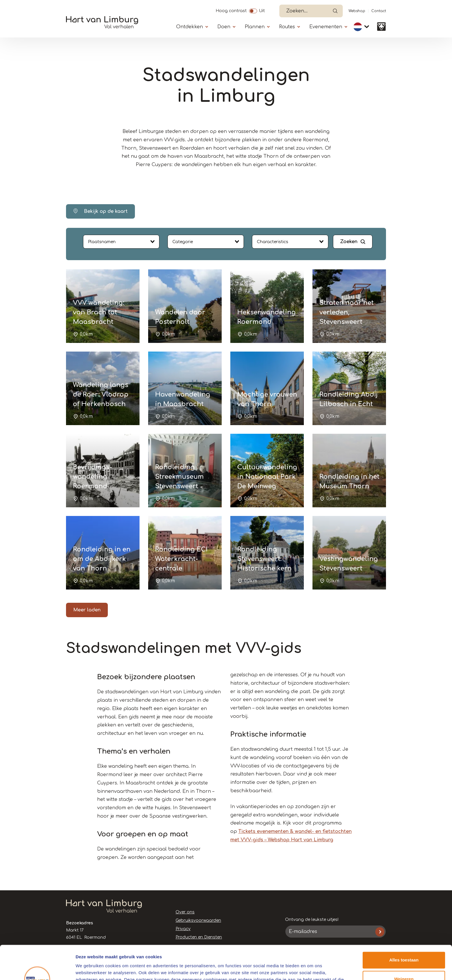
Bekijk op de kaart (100, 211)
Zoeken (349, 242)
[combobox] (121, 242)
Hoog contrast (231, 10)
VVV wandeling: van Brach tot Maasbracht (99, 312)
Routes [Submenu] (287, 27)
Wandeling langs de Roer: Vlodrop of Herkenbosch (101, 395)
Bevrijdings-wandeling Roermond (93, 477)
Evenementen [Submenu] (326, 27)
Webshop (357, 11)
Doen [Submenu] (224, 27)
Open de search (335, 11)
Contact (379, 11)
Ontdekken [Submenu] (190, 27)
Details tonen (89, 969)
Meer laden (87, 610)
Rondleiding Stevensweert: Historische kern (264, 559)
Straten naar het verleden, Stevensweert (346, 312)
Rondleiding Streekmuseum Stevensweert (179, 477)
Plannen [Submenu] (255, 27)
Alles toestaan (404, 926)
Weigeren (404, 945)
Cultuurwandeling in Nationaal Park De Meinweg (267, 477)
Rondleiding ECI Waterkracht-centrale (181, 559)
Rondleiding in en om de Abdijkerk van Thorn (102, 559)
